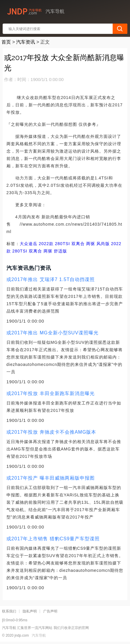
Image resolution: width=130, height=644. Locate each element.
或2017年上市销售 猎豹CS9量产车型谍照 (53, 539)
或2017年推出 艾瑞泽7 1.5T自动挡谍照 (51, 279)
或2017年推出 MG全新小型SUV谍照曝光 (52, 333)
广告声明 (50, 611)
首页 (6, 42)
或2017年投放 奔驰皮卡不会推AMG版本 (51, 432)
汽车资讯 (26, 42)
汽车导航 (39, 635)
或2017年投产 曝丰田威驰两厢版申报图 (51, 478)
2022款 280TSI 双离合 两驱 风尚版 (74, 244)
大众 (24, 244)
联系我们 (9, 611)
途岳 (33, 244)
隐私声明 (30, 611)
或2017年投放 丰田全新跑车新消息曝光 (51, 393)
